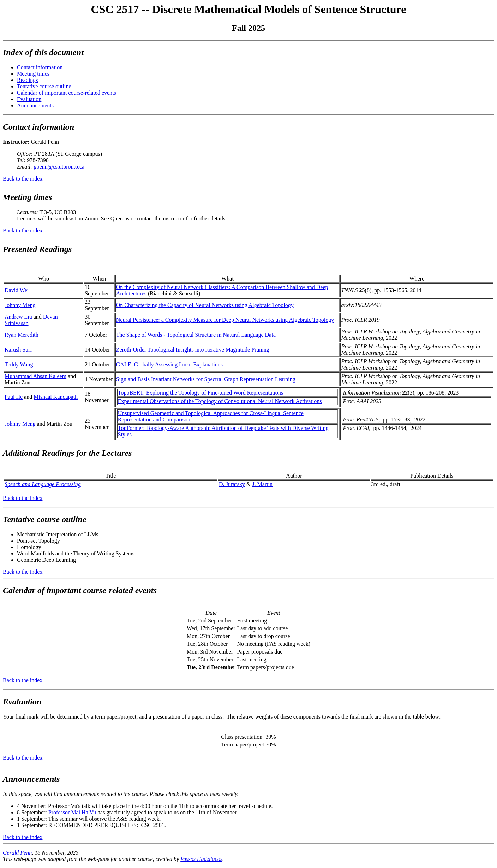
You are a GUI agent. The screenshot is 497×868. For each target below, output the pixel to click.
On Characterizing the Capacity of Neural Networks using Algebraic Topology (205, 305)
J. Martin (262, 484)
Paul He (14, 397)
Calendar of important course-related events (67, 93)
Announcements (35, 105)
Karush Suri (18, 350)
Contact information (40, 67)
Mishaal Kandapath (56, 397)
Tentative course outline (44, 86)
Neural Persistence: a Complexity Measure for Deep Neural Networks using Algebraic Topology (225, 320)
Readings (28, 80)
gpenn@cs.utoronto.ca (59, 167)
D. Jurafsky (232, 484)
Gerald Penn (17, 853)
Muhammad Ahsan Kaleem (35, 376)
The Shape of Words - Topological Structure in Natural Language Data (196, 335)
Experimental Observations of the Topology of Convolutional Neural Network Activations (220, 401)
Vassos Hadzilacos (201, 859)
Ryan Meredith (22, 335)
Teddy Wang (19, 364)
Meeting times (33, 74)
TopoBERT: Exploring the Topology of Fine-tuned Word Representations (200, 393)
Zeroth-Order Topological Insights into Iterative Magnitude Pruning (193, 350)
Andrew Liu (18, 317)
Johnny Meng (20, 305)
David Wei (17, 290)
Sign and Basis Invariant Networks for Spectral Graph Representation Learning (206, 379)
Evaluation (29, 99)
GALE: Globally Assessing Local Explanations (169, 364)
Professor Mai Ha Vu (72, 812)
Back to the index (23, 179)
